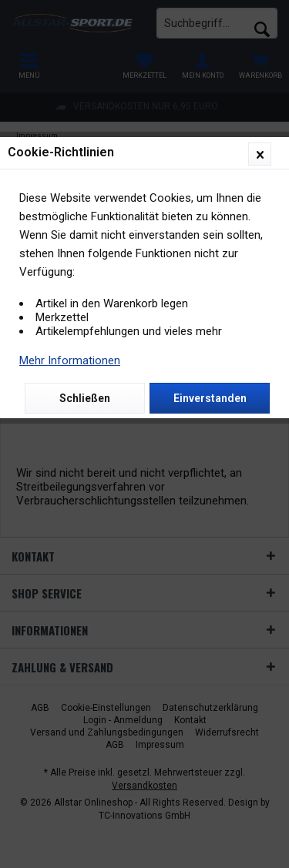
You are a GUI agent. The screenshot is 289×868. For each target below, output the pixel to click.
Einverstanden (210, 398)
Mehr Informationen (70, 360)
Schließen (85, 398)
